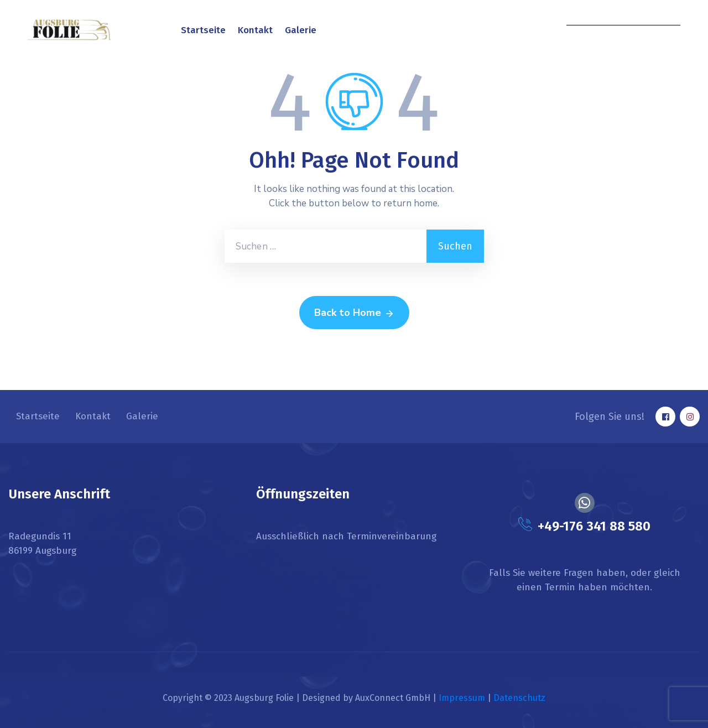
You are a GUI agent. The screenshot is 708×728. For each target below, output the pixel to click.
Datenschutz (519, 698)
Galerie (301, 30)
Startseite (203, 30)
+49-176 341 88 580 (594, 526)
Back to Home (354, 313)
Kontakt (255, 30)
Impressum (462, 698)
